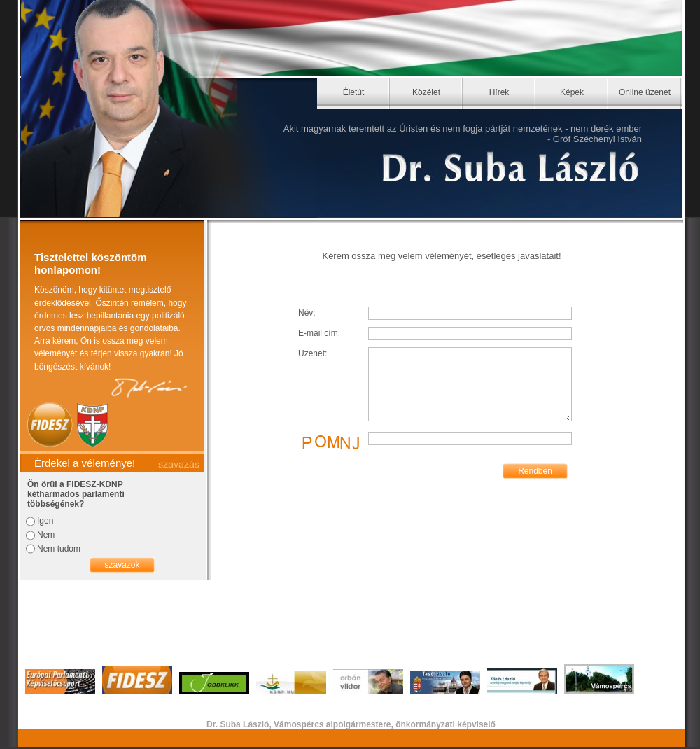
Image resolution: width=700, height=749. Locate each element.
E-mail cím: (319, 333)
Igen (45, 521)
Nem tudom (59, 549)
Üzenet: (313, 353)
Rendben (535, 471)
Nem (46, 535)
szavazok (122, 565)
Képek (572, 92)
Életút (354, 92)
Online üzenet (645, 92)
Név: (307, 313)
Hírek (499, 92)
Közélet (426, 92)
